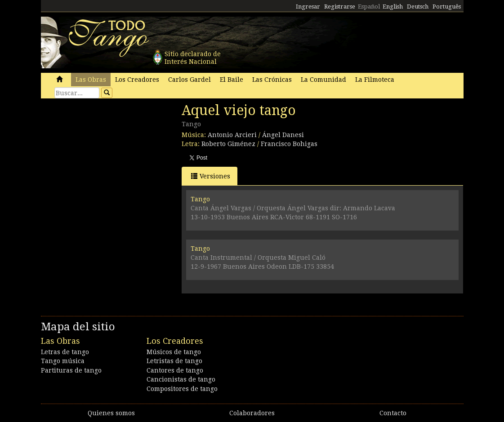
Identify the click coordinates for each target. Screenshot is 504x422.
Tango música (63, 361)
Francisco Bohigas (289, 144)
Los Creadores (137, 80)
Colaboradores (252, 413)
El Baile (232, 80)
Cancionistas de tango (181, 379)
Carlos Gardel (190, 80)
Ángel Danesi (283, 135)
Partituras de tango (71, 370)
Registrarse (340, 7)
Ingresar (308, 7)
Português (447, 7)
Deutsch (418, 7)
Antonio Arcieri (232, 135)
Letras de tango (65, 352)
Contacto (393, 413)
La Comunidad (323, 80)
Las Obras (91, 80)
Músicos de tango (174, 352)
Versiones (211, 176)
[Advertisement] (108, 164)
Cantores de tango (175, 370)
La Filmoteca (375, 80)
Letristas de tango (174, 361)
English (393, 7)
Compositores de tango (182, 389)
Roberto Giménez (228, 144)
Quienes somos (111, 413)
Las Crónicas (272, 80)
